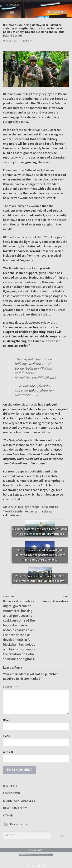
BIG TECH (10, 786)
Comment (11, 687)
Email (7, 736)
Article (26, 41)
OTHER (8, 816)
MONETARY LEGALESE (19, 801)
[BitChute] (33, 866)
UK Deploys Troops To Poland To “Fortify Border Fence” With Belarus (31, 509)
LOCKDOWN (12, 793)
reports (27, 440)
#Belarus (28, 373)
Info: (40, 850)
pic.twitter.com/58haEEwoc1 (35, 378)
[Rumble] (28, 866)
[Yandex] (39, 866)
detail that (35, 237)
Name (7, 720)
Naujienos (56, 12)
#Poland (46, 368)
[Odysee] (44, 866)
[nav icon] (12, 13)
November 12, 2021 (29, 395)
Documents (19, 824)
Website (8, 752)
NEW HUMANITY (15, 808)
